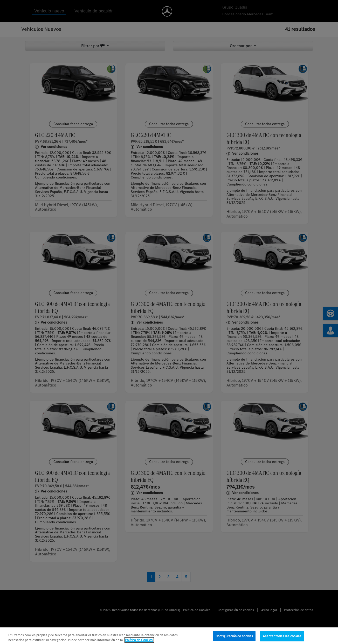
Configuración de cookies (234, 639)
